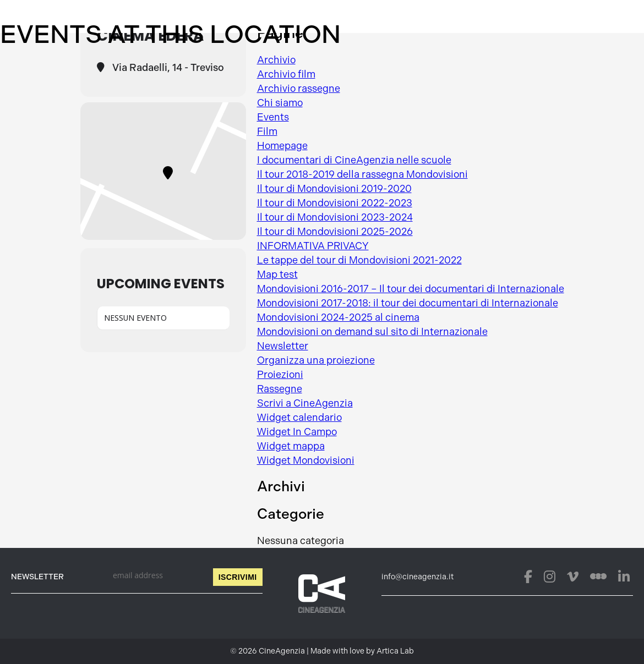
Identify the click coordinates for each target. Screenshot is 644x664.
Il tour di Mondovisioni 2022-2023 (335, 203)
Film (267, 131)
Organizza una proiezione (316, 360)
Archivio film (286, 74)
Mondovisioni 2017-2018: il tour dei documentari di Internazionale (408, 303)
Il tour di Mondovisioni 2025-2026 (335, 232)
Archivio (276, 60)
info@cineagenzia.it (417, 577)
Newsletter (283, 346)
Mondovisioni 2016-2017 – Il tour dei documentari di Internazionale (411, 289)
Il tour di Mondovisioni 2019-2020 (334, 189)
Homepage (282, 146)
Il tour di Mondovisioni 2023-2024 (335, 217)
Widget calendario (299, 418)
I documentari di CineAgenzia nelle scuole (354, 160)
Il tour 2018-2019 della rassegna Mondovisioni (362, 174)
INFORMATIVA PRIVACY (313, 246)
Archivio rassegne (299, 89)
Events (273, 117)
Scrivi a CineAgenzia (305, 403)
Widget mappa (291, 446)
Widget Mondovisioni (306, 460)
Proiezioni (280, 375)
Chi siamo (280, 103)
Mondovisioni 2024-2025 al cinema (338, 317)
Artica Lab (395, 651)
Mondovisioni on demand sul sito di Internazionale (372, 332)
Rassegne (280, 389)
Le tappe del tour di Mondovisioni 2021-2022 (359, 260)
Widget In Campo (297, 432)
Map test (277, 275)
